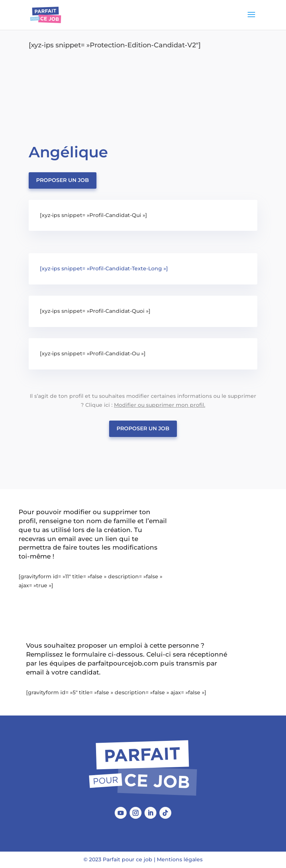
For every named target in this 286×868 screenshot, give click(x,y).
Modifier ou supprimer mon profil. (160, 405)
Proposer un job (63, 180)
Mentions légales (180, 859)
